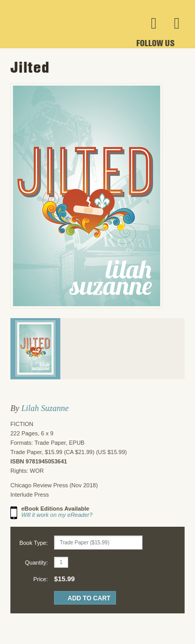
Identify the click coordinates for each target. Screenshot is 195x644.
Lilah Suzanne (45, 408)
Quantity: (36, 563)
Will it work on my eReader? (57, 515)
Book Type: (34, 543)
